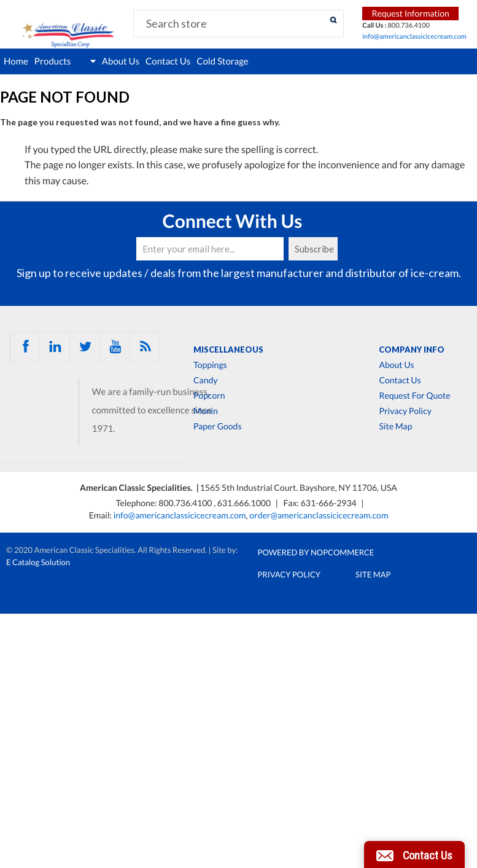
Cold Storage (223, 61)
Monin (206, 411)
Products (65, 61)
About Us (121, 61)
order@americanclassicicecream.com (319, 515)
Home (16, 61)
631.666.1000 (245, 503)
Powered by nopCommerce (316, 552)
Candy (205, 380)
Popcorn (209, 396)
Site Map (395, 426)
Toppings (210, 365)
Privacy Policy (405, 411)
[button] (414, 854)
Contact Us (168, 61)
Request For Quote (414, 396)
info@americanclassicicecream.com (414, 37)
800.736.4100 (186, 503)
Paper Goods (217, 426)
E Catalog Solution (38, 562)
